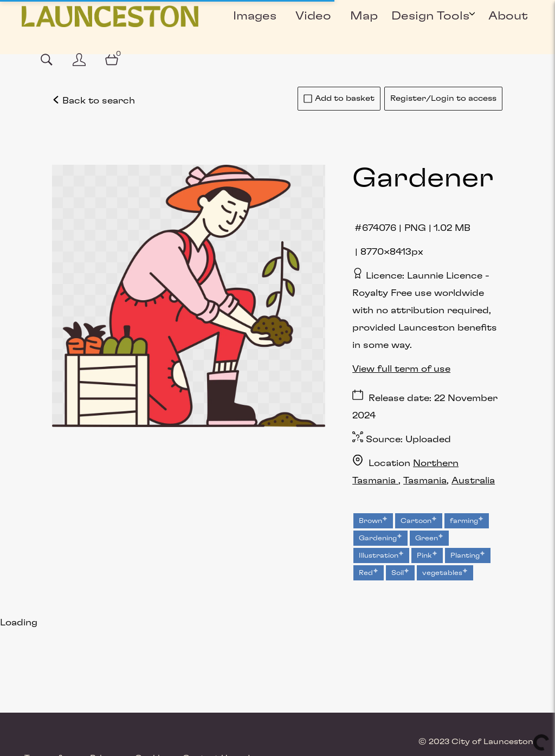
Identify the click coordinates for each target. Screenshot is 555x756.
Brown (373, 520)
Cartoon (419, 520)
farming (467, 520)
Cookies (152, 736)
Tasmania (425, 481)
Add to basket (339, 99)
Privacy (106, 736)
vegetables (445, 572)
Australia (473, 481)
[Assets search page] (47, 60)
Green (429, 537)
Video (313, 16)
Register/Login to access (443, 99)
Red (369, 572)
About (508, 16)
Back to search (93, 101)
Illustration (381, 555)
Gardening (380, 537)
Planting (468, 555)
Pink (427, 555)
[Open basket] (112, 60)
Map (364, 16)
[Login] (79, 60)
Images (255, 16)
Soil (400, 572)
